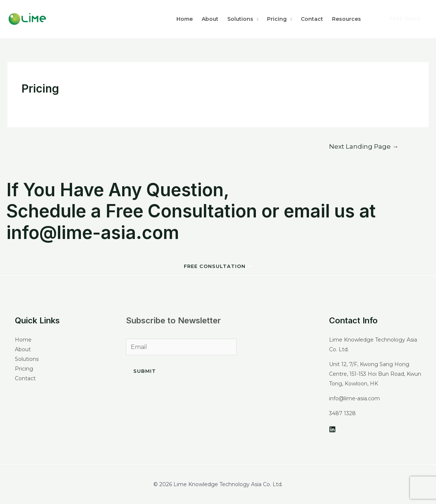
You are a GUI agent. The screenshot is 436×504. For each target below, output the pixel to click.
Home (185, 19)
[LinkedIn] (332, 429)
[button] (218, 267)
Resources (346, 19)
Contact (312, 19)
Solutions (240, 19)
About (210, 19)
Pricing (277, 19)
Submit (145, 371)
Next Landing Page (364, 146)
